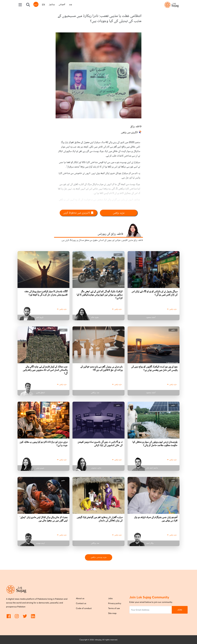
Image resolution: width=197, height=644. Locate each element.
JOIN (180, 610)
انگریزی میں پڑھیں (129, 133)
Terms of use (114, 608)
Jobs (110, 598)
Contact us (81, 603)
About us (80, 598)
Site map (112, 613)
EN (43, 5)
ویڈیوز (52, 4)
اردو (36, 4)
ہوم (71, 4)
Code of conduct (84, 608)
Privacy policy (115, 603)
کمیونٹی (62, 4)
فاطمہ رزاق (136, 127)
